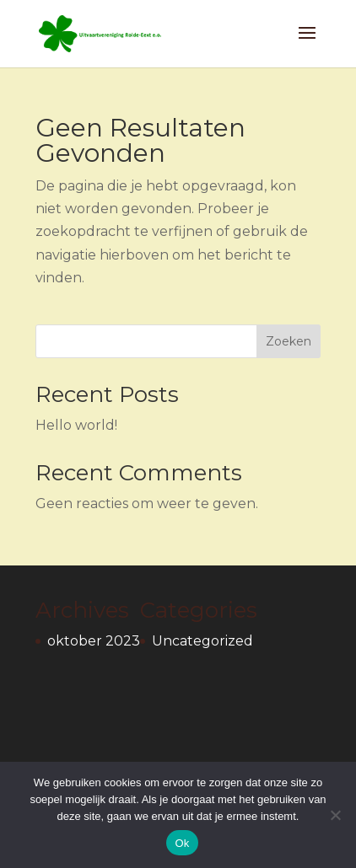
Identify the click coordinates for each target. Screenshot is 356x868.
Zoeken (289, 341)
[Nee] (335, 815)
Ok (182, 843)
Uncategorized (202, 641)
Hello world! (76, 425)
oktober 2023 (94, 641)
